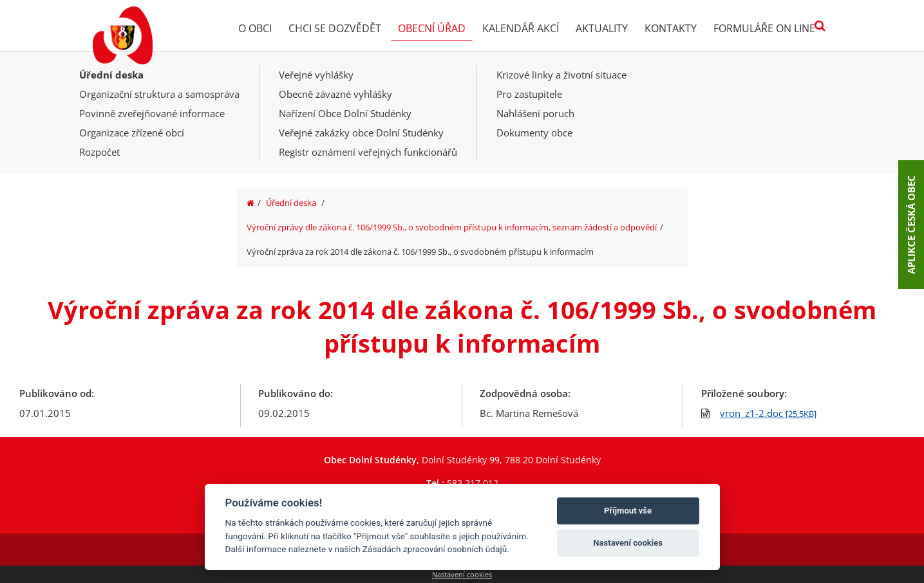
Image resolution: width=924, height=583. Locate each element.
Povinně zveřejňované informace (152, 113)
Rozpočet (99, 152)
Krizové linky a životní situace (561, 75)
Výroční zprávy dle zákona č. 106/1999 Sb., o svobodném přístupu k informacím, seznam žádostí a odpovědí (452, 227)
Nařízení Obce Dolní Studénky (345, 113)
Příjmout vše (628, 511)
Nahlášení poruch (535, 113)
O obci (255, 28)
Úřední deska (111, 75)
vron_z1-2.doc (768, 413)
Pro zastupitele (529, 94)
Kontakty (671, 28)
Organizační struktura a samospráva (159, 94)
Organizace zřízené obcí (132, 133)
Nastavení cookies (462, 574)
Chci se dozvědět (335, 28)
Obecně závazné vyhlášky (335, 94)
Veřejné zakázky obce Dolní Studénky (361, 133)
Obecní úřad (432, 28)
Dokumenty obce (534, 133)
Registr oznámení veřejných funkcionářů (368, 152)
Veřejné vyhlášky (316, 75)
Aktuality (602, 28)
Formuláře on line (764, 28)
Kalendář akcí (521, 28)
